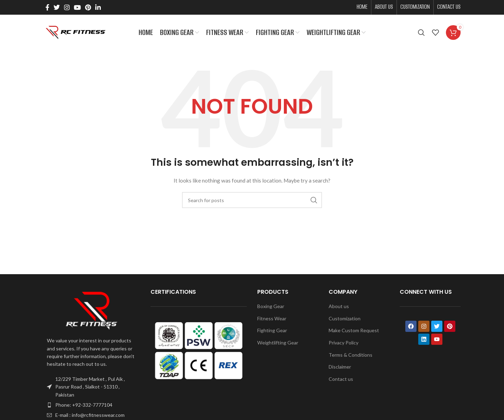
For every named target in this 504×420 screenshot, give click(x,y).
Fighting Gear (272, 332)
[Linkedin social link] (98, 7)
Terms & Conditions (351, 356)
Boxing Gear (271, 308)
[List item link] (92, 406)
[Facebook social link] (47, 7)
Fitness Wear (272, 319)
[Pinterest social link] (88, 7)
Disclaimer (340, 368)
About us (339, 308)
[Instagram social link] (67, 7)
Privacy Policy (344, 344)
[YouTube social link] (77, 7)
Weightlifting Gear (278, 344)
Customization (345, 319)
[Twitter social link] (57, 7)
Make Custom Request (354, 332)
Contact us (341, 380)
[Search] (421, 33)
